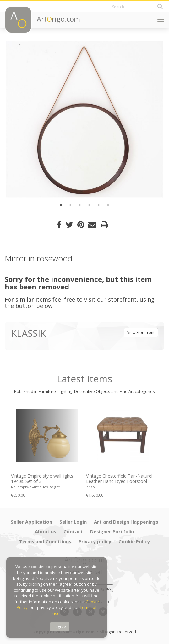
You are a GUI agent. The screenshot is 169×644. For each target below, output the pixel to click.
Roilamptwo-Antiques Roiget (35, 487)
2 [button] (70, 205)
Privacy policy (95, 541)
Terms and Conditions (45, 541)
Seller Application (31, 522)
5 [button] (99, 205)
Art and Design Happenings (126, 522)
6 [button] (108, 205)
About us (46, 531)
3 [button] (80, 205)
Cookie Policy (134, 541)
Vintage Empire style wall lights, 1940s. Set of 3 (43, 479)
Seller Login (73, 522)
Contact (73, 531)
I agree (60, 627)
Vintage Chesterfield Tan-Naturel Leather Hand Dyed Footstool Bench (119, 479)
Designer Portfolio (112, 531)
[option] (84, 119)
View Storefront (141, 333)
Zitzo (90, 487)
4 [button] (89, 205)
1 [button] (61, 205)
